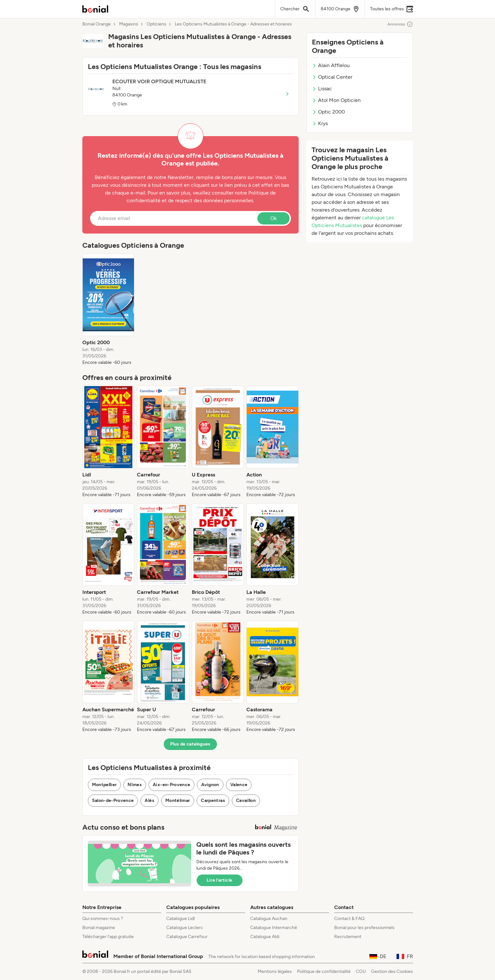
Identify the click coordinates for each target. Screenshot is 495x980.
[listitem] (108, 310)
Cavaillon (246, 800)
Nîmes (135, 785)
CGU (361, 971)
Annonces (400, 24)
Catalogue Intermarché (274, 928)
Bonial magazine (99, 928)
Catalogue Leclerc (185, 928)
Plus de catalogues (190, 744)
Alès (149, 800)
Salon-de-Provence (113, 800)
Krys (320, 123)
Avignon (210, 785)
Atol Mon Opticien (336, 100)
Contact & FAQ (349, 919)
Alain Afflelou (331, 65)
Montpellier (104, 785)
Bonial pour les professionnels (364, 928)
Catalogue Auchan (269, 919)
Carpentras (213, 800)
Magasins (129, 24)
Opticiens (156, 24)
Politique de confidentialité (324, 971)
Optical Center (332, 77)
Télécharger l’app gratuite (108, 937)
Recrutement (348, 937)
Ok (273, 218)
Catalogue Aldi (265, 937)
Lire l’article (220, 880)
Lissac (322, 89)
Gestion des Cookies (392, 971)
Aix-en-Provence (171, 785)
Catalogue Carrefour (187, 937)
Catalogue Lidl (180, 919)
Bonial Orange (97, 24)
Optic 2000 (328, 112)
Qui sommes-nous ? (103, 919)
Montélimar (178, 800)
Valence (239, 785)
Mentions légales (275, 971)
